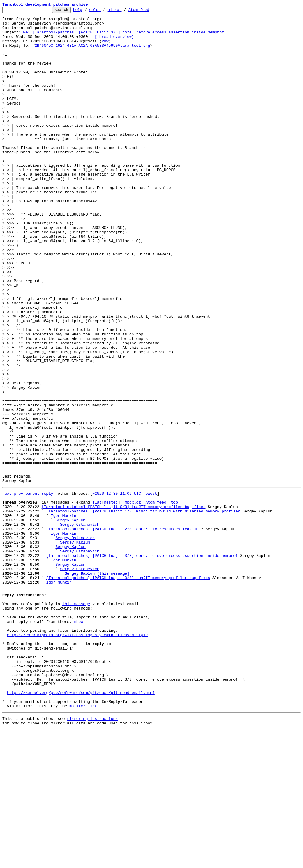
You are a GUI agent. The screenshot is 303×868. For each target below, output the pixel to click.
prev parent (27, 589)
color (104, 11)
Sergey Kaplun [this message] (97, 685)
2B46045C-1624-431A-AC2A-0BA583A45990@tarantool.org (92, 53)
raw (105, 48)
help (87, 11)
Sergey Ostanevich (80, 626)
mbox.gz (133, 600)
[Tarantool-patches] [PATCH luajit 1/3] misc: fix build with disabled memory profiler (143, 610)
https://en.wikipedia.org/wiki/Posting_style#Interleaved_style (78, 757)
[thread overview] (114, 43)
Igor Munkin (64, 616)
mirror (124, 11)
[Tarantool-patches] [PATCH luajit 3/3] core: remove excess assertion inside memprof (142, 664)
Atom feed (148, 11)
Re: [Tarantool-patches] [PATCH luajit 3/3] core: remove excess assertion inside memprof (124, 37)
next (7, 589)
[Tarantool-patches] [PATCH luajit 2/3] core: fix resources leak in (122, 632)
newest (150, 589)
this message (76, 720)
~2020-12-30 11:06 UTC (117, 589)
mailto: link (83, 843)
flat (97, 600)
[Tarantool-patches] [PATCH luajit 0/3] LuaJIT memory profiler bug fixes (124, 605)
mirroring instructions (92, 856)
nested (111, 600)
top (174, 600)
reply (47, 589)
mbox (79, 741)
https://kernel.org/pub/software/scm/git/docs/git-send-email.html (81, 827)
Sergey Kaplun (70, 621)
